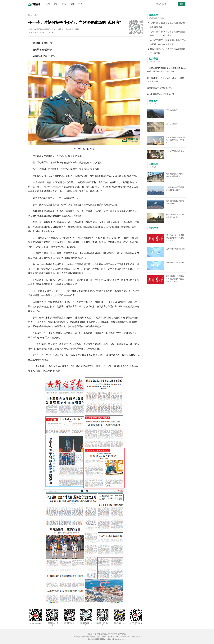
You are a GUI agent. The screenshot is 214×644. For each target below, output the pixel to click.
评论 (56, 4)
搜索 (182, 4)
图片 (64, 4)
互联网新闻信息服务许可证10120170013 (112, 634)
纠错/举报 (90, 634)
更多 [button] (81, 4)
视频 (72, 4)
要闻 (48, 4)
